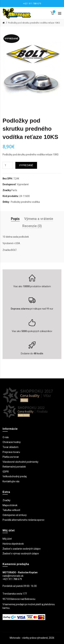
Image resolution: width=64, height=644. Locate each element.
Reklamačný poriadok (14, 467)
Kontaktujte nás (11, 481)
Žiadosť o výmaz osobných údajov (21, 554)
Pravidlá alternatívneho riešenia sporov (23, 520)
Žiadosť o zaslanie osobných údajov (22, 549)
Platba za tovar (11, 457)
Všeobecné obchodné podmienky (20, 462)
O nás (6, 437)
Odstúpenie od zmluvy (15, 515)
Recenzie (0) (32, 226)
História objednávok (13, 544)
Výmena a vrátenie (39, 219)
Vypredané (26, 165)
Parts (14, 190)
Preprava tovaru (11, 452)
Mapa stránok (10, 505)
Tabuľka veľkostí (11, 510)
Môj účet (7, 539)
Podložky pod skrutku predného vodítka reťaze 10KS (34, 23)
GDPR (6, 472)
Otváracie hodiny (12, 442)
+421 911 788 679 (32, 4)
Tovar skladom (10, 447)
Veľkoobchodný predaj (15, 476)
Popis (15, 219)
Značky (6, 500)
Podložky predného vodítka (25, 202)
